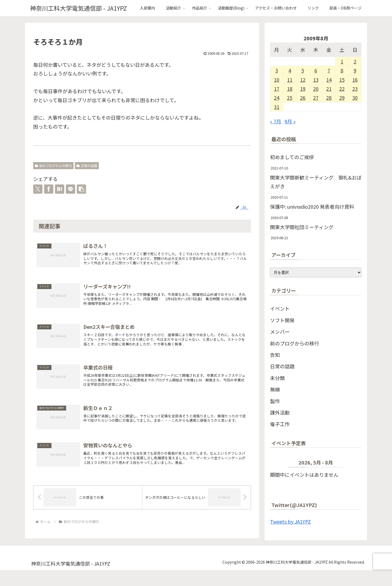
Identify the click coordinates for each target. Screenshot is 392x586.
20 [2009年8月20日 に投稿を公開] (316, 89)
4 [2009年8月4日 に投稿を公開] (290, 70)
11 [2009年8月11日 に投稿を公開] (290, 80)
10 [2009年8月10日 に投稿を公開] (277, 80)
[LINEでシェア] (71, 189)
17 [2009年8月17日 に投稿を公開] (277, 89)
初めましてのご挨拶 (292, 157)
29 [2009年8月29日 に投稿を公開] (342, 98)
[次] (352, 464)
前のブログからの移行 (53, 166)
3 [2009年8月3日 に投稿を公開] (277, 70)
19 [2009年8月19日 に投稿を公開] (303, 89)
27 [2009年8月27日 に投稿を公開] (316, 98)
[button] (81, 189)
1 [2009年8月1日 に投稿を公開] (342, 61)
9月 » (290, 121)
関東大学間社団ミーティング (302, 227)
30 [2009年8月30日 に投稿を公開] (355, 98)
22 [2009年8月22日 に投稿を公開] (342, 89)
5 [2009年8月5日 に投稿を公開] (303, 70)
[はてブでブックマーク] (60, 189)
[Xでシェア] (38, 189)
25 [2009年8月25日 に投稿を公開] (290, 98)
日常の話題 (87, 166)
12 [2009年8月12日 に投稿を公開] (303, 80)
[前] (279, 464)
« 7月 (276, 121)
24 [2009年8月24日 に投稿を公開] (277, 98)
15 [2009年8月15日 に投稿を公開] (342, 80)
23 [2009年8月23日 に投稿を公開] (355, 89)
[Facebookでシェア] (49, 189)
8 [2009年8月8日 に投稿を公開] (342, 70)
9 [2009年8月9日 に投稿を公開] (355, 70)
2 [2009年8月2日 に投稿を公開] (355, 61)
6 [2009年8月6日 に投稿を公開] (316, 70)
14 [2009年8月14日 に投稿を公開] (329, 80)
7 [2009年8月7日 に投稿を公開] (329, 70)
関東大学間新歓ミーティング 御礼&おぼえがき (316, 182)
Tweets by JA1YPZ (290, 521)
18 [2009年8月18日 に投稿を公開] (290, 89)
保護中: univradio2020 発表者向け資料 (312, 207)
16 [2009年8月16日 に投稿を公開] (355, 80)
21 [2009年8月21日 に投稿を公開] (329, 89)
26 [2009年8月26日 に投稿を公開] (303, 98)
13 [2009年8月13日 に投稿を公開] (316, 80)
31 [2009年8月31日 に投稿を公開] (277, 107)
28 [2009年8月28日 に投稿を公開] (329, 98)
